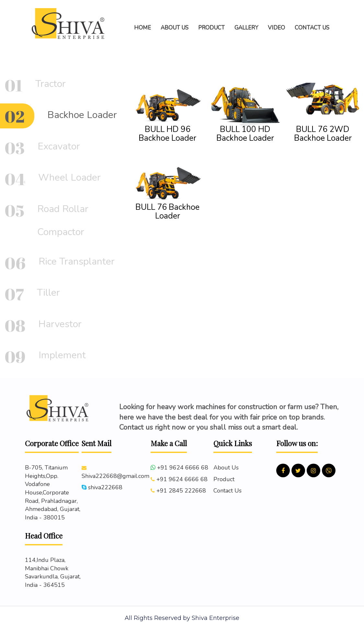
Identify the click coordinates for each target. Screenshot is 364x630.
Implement (62, 355)
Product (224, 479)
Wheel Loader (69, 178)
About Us (226, 468)
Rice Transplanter (77, 262)
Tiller (48, 293)
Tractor (51, 84)
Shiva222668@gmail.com (115, 476)
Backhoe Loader (82, 115)
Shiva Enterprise (216, 618)
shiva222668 (105, 487)
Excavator (59, 146)
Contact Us (227, 491)
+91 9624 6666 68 (183, 468)
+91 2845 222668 (181, 491)
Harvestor (60, 324)
